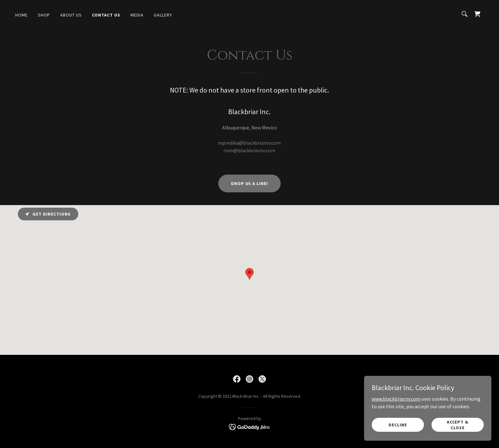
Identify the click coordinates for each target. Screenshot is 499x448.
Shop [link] (44, 15)
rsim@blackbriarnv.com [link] (249, 150)
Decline (398, 424)
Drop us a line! (250, 183)
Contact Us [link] (106, 15)
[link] (477, 14)
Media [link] (137, 15)
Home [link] (21, 15)
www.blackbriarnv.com (396, 398)
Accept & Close (458, 424)
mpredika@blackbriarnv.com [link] (249, 143)
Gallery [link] (163, 15)
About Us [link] (71, 15)
